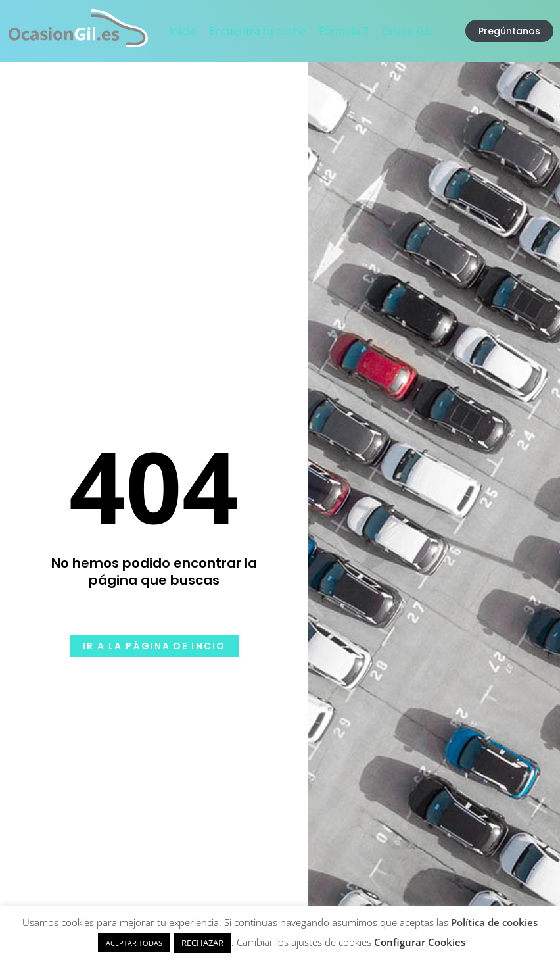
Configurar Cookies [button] (420, 942)
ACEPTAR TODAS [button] (134, 943)
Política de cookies (494, 922)
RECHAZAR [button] (202, 943)
